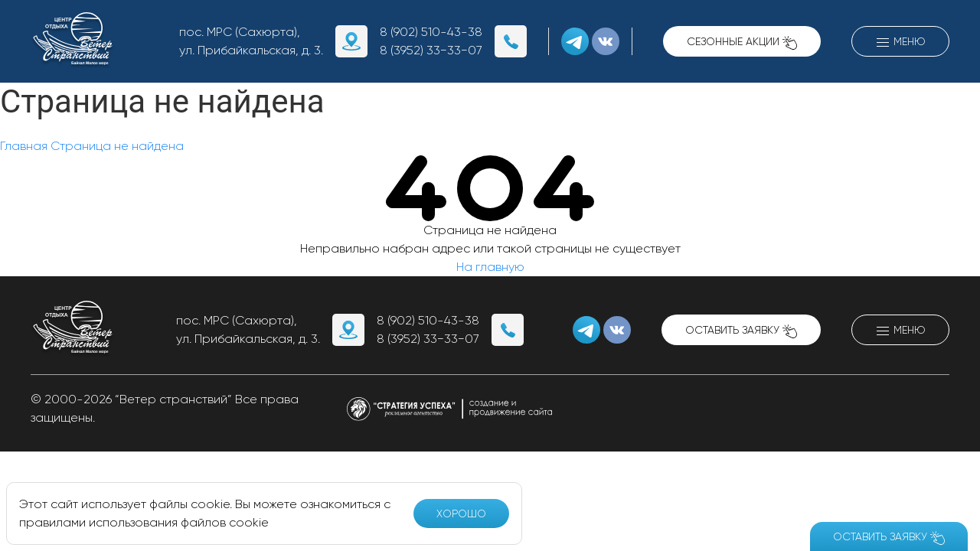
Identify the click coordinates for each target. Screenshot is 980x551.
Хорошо (461, 514)
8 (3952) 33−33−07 (431, 50)
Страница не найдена (117, 146)
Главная (24, 146)
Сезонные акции (742, 42)
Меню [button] (900, 43)
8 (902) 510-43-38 (431, 32)
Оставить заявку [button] (741, 331)
